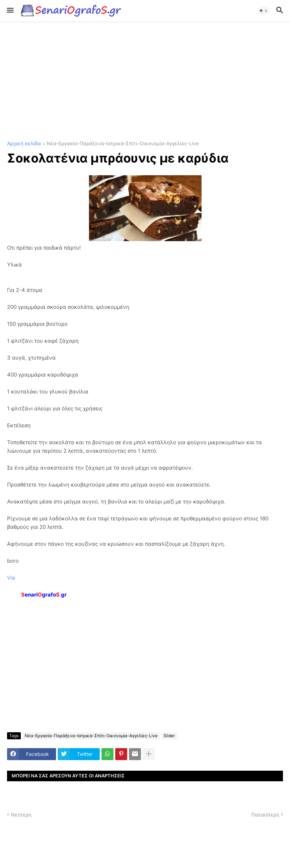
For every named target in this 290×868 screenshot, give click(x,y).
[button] (10, 11)
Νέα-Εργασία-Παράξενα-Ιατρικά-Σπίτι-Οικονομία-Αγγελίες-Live (123, 144)
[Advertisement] (145, 81)
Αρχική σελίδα (24, 144)
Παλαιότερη (265, 815)
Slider (169, 736)
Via (11, 578)
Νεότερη (21, 815)
